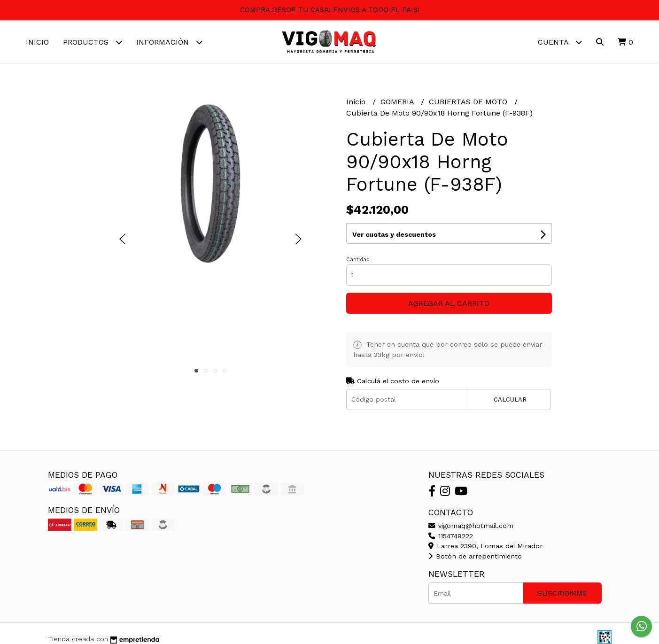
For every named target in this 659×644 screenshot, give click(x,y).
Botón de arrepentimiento (475, 556)
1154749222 (451, 536)
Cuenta (560, 42)
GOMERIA (398, 102)
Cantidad (358, 260)
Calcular (510, 400)
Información (169, 42)
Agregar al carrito (449, 303)
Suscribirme (562, 593)
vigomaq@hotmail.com (471, 526)
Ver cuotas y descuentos (394, 234)
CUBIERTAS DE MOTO (469, 102)
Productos (93, 42)
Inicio (37, 42)
